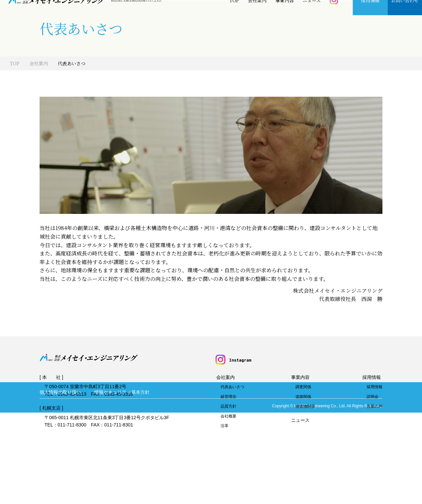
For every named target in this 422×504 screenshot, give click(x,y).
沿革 (225, 455)
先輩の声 (375, 436)
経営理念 (228, 426)
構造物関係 (305, 436)
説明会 (373, 426)
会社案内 (257, 15)
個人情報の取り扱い (60, 483)
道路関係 (303, 426)
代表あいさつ (232, 416)
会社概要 (228, 446)
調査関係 (303, 416)
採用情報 (370, 15)
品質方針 (228, 436)
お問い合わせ (405, 15)
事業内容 (285, 15)
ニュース (312, 15)
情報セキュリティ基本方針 (122, 483)
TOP (234, 15)
